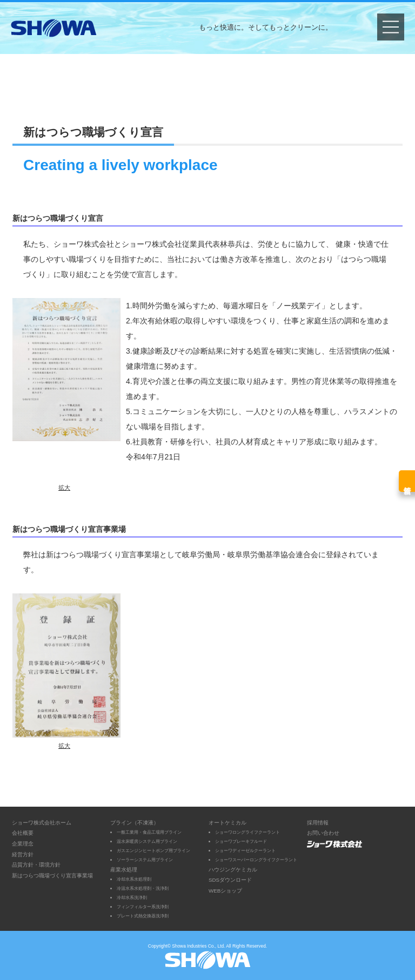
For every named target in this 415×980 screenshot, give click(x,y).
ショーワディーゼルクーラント (245, 850)
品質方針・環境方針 (36, 865)
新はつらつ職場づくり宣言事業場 (52, 876)
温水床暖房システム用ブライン (147, 841)
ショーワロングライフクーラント (247, 832)
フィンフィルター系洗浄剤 (143, 907)
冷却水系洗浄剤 (132, 897)
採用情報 (318, 823)
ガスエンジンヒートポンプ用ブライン (153, 850)
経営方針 (23, 854)
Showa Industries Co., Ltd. (198, 946)
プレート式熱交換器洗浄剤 (143, 916)
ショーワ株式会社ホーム (42, 823)
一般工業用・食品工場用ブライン (149, 832)
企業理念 (23, 844)
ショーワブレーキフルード (241, 841)
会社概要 (23, 833)
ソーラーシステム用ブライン (145, 860)
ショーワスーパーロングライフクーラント (256, 860)
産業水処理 (124, 870)
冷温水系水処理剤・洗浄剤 (143, 888)
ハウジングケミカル (233, 870)
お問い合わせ (323, 833)
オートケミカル (227, 823)
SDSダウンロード (230, 880)
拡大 (64, 488)
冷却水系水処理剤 (134, 879)
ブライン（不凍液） (135, 823)
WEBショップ (225, 891)
